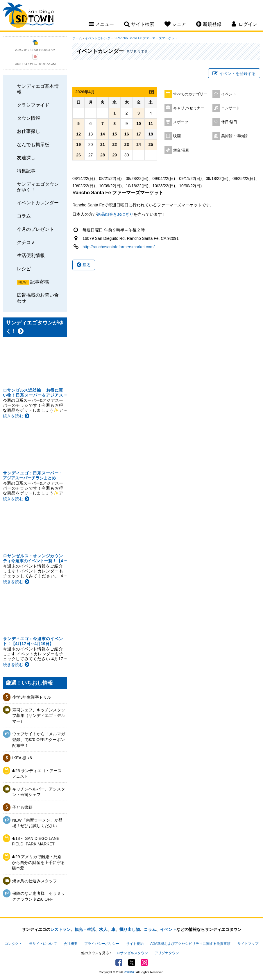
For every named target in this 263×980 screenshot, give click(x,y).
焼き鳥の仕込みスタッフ (35, 881)
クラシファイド (33, 105)
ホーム (77, 38)
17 (139, 134)
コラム (24, 216)
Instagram (144, 963)
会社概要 (71, 944)
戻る (84, 265)
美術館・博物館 (234, 136)
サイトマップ (248, 944)
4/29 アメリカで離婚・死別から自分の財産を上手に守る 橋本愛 (38, 862)
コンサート (231, 108)
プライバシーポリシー (102, 944)
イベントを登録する (234, 74)
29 (114, 155)
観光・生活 (85, 929)
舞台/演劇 (181, 150)
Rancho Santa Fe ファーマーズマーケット (147, 38)
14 (103, 134)
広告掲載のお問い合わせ (38, 298)
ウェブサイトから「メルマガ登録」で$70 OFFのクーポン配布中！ (39, 739)
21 (103, 144)
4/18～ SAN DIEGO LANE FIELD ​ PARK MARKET (36, 841)
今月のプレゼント (35, 229)
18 (151, 134)
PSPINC (130, 972)
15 (114, 134)
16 (127, 134)
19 (78, 144)
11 (151, 124)
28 (103, 155)
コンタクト (13, 944)
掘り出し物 (130, 929)
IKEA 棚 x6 (22, 758)
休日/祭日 (229, 122)
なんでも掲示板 (33, 144)
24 (139, 144)
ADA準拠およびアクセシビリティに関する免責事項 (190, 944)
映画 (177, 136)
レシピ (24, 269)
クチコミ (26, 242)
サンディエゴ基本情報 (38, 89)
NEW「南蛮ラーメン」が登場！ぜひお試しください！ (37, 823)
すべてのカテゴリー (190, 94)
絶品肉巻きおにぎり (115, 214)
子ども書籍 (22, 807)
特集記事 (26, 171)
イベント (229, 94)
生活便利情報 (31, 255)
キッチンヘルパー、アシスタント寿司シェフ (39, 792)
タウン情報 (28, 118)
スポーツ (181, 122)
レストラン (60, 929)
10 (139, 124)
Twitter (132, 963)
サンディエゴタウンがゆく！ (38, 187)
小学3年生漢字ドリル (32, 697)
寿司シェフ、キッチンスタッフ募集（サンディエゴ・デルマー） (39, 716)
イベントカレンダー (38, 203)
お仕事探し (28, 131)
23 (127, 144)
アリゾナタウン (167, 953)
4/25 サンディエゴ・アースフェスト (37, 774)
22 (114, 144)
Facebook (119, 963)
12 (78, 134)
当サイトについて (43, 944)
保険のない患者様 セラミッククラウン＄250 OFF (39, 896)
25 (151, 144)
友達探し (26, 158)
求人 (103, 929)
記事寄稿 (40, 282)
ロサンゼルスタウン (132, 953)
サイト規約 (135, 944)
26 (78, 155)
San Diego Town (28, 16)
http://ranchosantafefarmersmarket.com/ (119, 247)
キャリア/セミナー (189, 108)
